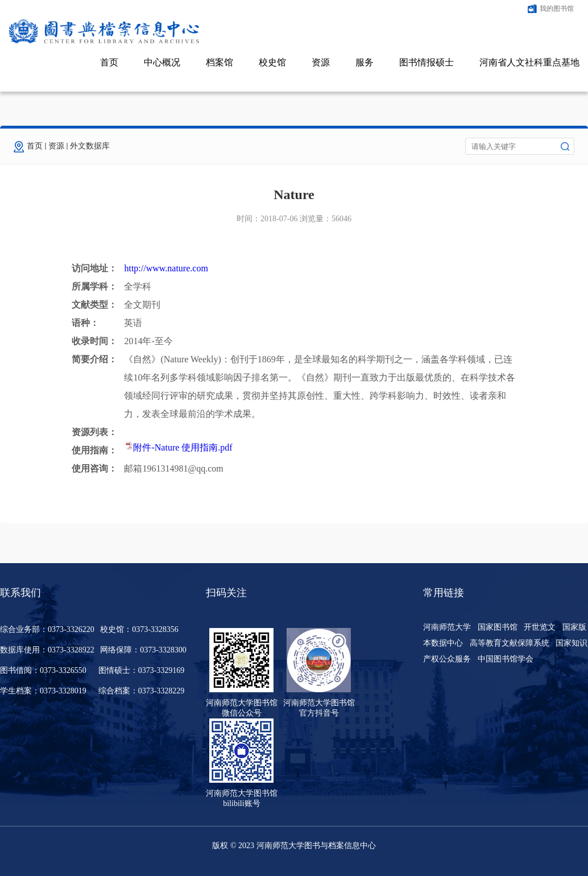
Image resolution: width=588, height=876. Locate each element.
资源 (321, 62)
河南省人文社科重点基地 (529, 62)
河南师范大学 (447, 627)
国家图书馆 (498, 627)
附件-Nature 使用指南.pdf (183, 447)
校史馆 (272, 62)
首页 (109, 62)
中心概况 (162, 62)
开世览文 (540, 627)
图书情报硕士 (426, 62)
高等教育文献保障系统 (510, 643)
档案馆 (220, 62)
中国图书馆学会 (506, 659)
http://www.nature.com (166, 268)
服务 (365, 62)
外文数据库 (90, 146)
